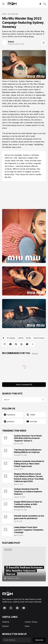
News (27, 626)
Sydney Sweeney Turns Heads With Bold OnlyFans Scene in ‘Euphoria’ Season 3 (28, 438)
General (5, 626)
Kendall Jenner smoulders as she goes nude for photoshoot (29, 517)
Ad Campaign (13, 14)
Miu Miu (29, 338)
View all (35, 353)
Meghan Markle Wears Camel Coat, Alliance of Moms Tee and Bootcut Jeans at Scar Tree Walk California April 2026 (29, 478)
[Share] (44, 43)
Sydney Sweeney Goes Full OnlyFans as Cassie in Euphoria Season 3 (28, 491)
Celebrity (21, 338)
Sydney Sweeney (39, 338)
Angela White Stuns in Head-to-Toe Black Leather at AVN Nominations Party (28, 504)
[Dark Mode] (40, 4)
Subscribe (39, 640)
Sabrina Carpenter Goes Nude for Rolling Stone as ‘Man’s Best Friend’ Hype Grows (29, 464)
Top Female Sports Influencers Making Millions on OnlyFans (28, 451)
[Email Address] (17, 640)
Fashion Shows (31, 622)
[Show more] (33, 344)
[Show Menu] (3, 4)
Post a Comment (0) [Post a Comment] (24, 385)
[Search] (45, 4)
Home (4, 14)
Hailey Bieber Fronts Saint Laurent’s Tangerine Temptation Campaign (29, 530)
